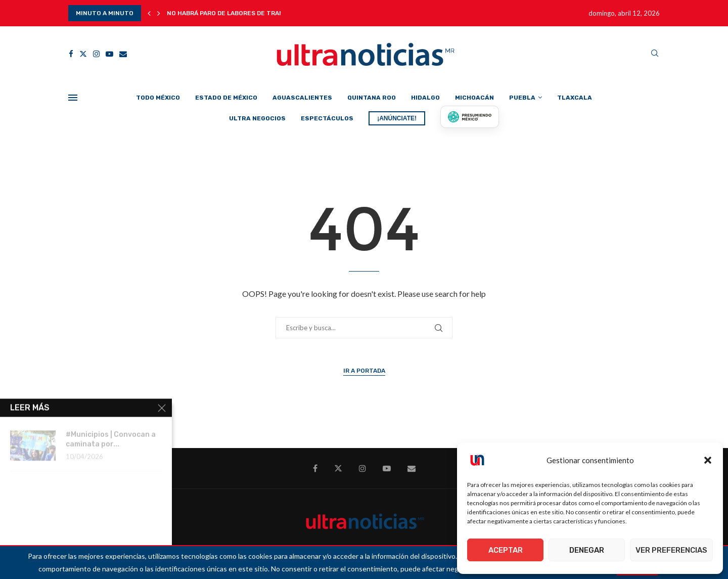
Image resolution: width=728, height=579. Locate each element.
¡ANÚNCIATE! (397, 118)
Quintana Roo (372, 98)
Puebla (522, 98)
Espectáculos (327, 118)
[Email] (123, 54)
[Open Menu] (73, 98)
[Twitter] (83, 54)
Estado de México (226, 98)
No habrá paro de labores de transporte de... (245, 13)
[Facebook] (71, 54)
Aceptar (506, 550)
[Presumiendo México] (470, 117)
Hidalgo (425, 98)
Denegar (587, 550)
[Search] (655, 54)
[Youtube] (109, 54)
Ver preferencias (671, 550)
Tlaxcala (575, 98)
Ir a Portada (364, 371)
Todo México (158, 98)
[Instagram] (96, 54)
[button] (708, 460)
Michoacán (474, 98)
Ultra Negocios (257, 118)
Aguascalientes (302, 98)
